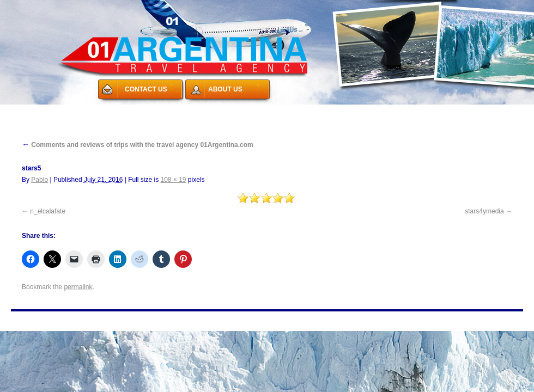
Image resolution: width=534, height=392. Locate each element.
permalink (78, 287)
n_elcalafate (48, 211)
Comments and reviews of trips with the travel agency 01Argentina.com (138, 145)
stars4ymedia (484, 211)
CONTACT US (146, 89)
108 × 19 (173, 180)
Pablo (40, 180)
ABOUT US (225, 89)
